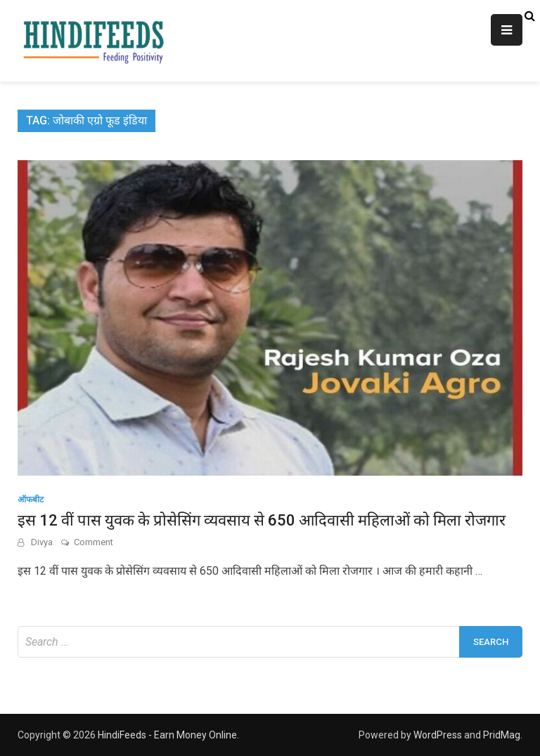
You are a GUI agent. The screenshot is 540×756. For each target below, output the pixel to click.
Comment (94, 542)
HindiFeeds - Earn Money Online (167, 735)
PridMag (502, 735)
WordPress (438, 735)
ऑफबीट (31, 500)
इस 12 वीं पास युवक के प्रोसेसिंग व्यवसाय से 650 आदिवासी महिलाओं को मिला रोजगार (262, 520)
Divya (42, 542)
